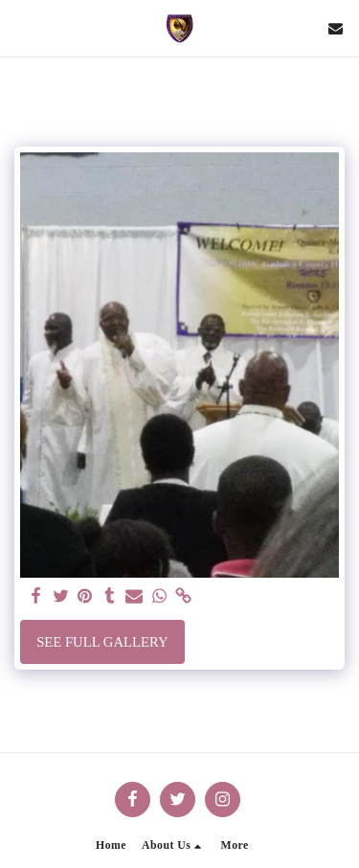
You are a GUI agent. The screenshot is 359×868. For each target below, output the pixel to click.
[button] (21, 28)
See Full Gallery (102, 642)
